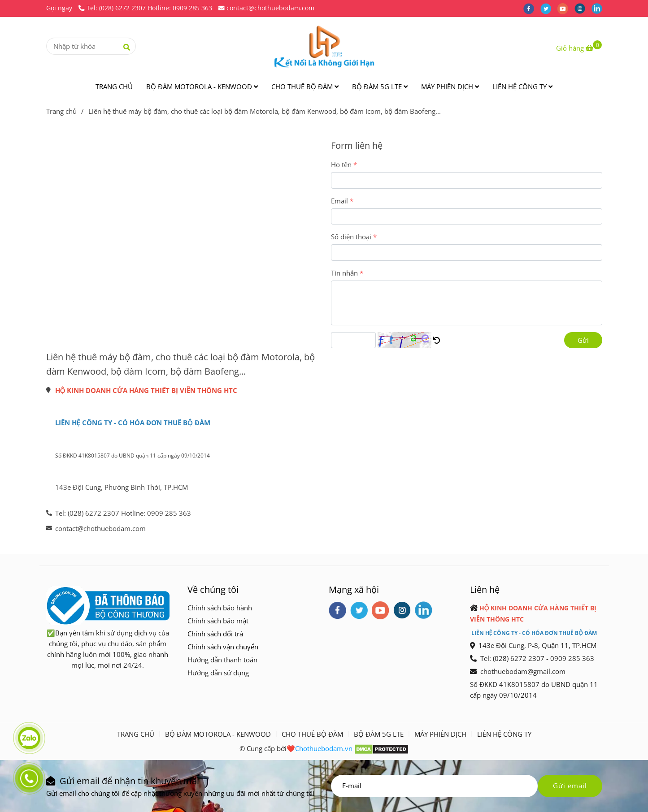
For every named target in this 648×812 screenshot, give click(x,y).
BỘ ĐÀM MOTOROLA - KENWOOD (202, 86)
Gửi (583, 340)
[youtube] (566, 8)
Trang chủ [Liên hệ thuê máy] (61, 111)
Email (339, 201)
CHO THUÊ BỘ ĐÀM (305, 86)
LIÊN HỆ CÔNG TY (522, 86)
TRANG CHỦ (114, 86)
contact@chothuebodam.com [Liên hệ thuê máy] (266, 8)
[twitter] (549, 8)
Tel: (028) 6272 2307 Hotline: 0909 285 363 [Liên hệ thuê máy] (145, 8)
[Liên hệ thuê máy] (579, 48)
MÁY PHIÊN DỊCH (450, 86)
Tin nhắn (344, 273)
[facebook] (532, 8)
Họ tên (341, 164)
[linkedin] (599, 8)
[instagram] (583, 8)
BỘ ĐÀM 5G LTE (380, 86)
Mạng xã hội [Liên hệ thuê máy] (354, 589)
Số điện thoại (351, 237)
